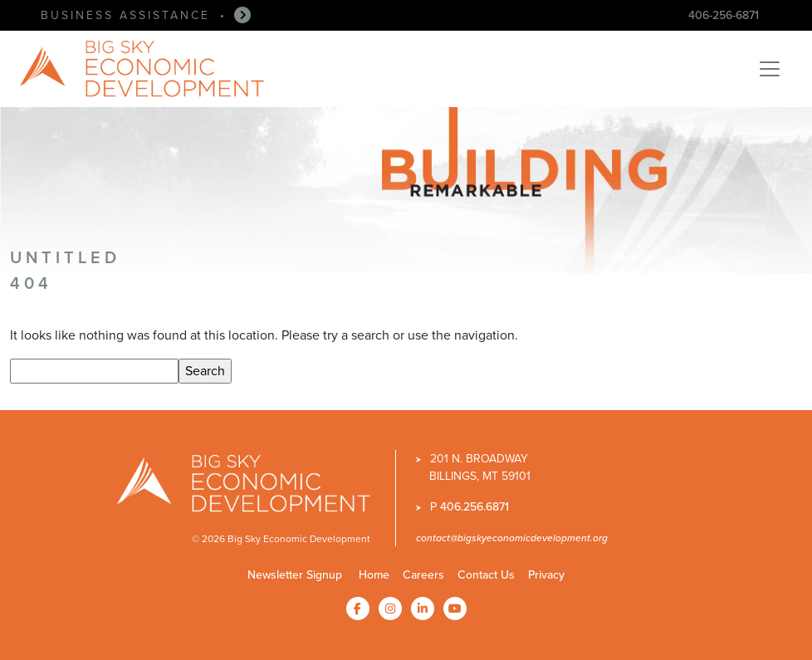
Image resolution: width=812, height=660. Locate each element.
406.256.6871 (474, 506)
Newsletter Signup (295, 574)
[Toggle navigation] (770, 69)
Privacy (546, 574)
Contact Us (486, 574)
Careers (423, 574)
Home (374, 574)
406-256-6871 (724, 15)
